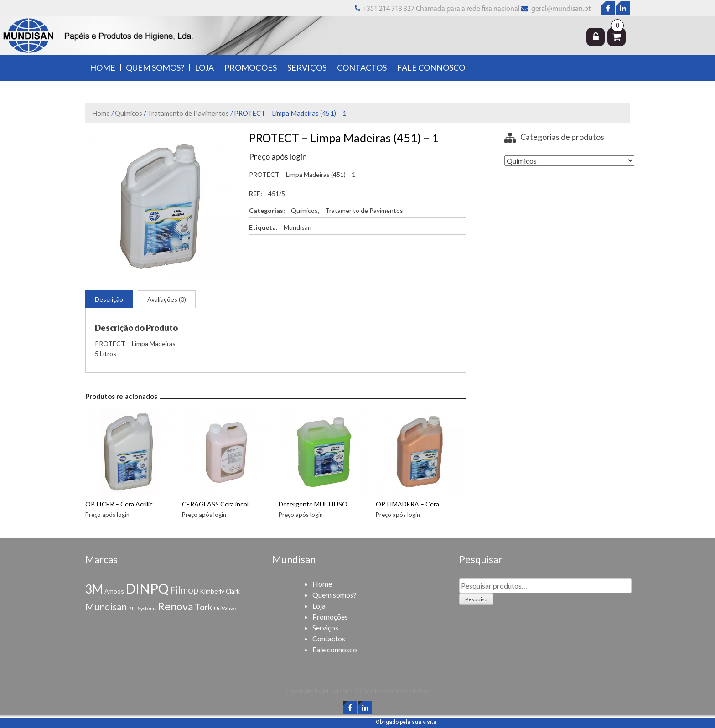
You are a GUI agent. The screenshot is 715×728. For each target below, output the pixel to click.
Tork (204, 607)
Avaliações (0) (167, 299)
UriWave (225, 608)
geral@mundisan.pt (560, 9)
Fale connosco (431, 67)
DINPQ (147, 588)
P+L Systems (142, 608)
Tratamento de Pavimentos (188, 113)
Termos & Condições (401, 691)
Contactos (362, 67)
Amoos (114, 591)
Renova (176, 606)
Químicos (129, 113)
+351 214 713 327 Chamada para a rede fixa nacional (437, 9)
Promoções (251, 67)
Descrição (109, 299)
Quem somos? (155, 67)
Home (103, 67)
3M (94, 589)
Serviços (307, 67)
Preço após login (278, 157)
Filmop (184, 590)
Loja (204, 67)
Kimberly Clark (220, 591)
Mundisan (298, 227)
